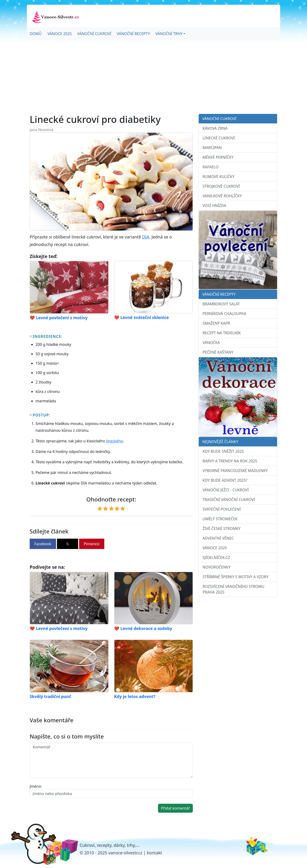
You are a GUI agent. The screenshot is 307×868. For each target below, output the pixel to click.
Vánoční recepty (133, 34)
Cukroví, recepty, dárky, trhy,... (109, 845)
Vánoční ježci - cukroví (226, 490)
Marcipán (212, 148)
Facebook (43, 544)
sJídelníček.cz (216, 557)
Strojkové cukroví (221, 186)
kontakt (154, 853)
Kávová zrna (215, 128)
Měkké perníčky (218, 157)
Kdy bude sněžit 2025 (223, 451)
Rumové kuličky (218, 177)
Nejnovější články (220, 442)
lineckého (114, 441)
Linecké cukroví (219, 138)
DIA (146, 237)
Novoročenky (216, 567)
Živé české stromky (222, 529)
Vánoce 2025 (60, 34)
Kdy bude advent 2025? (225, 480)
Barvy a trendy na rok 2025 (230, 461)
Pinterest (92, 544)
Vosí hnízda (214, 206)
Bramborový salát (221, 304)
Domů (36, 34)
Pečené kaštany (218, 352)
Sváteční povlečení (222, 509)
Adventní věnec (218, 538)
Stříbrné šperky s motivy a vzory (235, 577)
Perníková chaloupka (224, 314)
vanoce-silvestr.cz (125, 853)
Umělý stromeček (220, 519)
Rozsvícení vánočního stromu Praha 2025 (233, 589)
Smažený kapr (216, 323)
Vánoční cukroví (94, 34)
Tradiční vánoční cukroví (229, 500)
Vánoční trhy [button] (169, 34)
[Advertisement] (153, 77)
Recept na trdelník (222, 333)
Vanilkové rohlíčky (222, 196)
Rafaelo (210, 167)
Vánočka (211, 343)
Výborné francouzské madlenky (235, 471)
